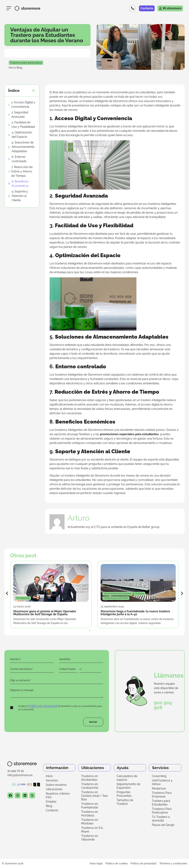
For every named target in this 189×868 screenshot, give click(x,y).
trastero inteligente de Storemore (106, 101)
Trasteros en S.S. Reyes (92, 830)
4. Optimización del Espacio (22, 135)
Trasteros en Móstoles (89, 822)
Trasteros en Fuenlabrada (90, 806)
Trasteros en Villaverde (89, 838)
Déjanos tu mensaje (57, 692)
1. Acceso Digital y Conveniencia (23, 105)
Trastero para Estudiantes (161, 803)
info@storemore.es (20, 775)
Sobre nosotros (56, 785)
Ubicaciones (54, 789)
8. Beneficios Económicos (20, 184)
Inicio (49, 776)
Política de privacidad (43, 706)
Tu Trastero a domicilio (161, 819)
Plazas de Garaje (163, 825)
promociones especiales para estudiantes (129, 434)
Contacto (52, 810)
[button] (34, 90)
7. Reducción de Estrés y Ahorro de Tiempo (22, 171)
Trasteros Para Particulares (162, 811)
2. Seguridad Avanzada (20, 115)
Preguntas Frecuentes (124, 794)
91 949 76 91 (16, 771)
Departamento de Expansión (128, 786)
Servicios (52, 780)
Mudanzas (159, 788)
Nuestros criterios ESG (58, 795)
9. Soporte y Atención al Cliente (20, 196)
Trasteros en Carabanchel (90, 786)
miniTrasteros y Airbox (162, 782)
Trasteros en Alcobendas (89, 778)
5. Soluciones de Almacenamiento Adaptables (23, 147)
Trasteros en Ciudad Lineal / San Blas (94, 796)
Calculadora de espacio (127, 778)
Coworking (159, 776)
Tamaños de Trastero (125, 802)
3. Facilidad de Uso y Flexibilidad (23, 125)
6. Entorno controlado (19, 159)
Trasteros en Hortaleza (89, 814)
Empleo (51, 802)
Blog (49, 806)
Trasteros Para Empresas (162, 795)
